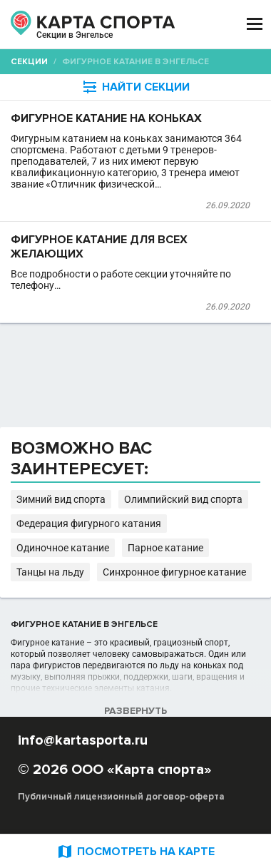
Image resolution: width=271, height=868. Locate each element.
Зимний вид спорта (61, 499)
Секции (29, 62)
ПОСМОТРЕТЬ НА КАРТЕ (135, 851)
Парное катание (165, 548)
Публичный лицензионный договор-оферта (121, 797)
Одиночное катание (63, 548)
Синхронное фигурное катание (174, 572)
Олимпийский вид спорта (183, 499)
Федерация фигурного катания (89, 524)
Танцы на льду (50, 572)
